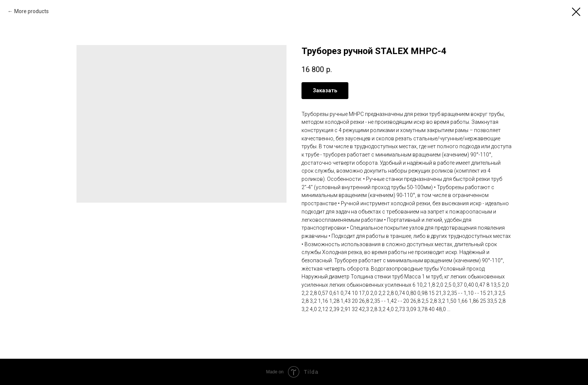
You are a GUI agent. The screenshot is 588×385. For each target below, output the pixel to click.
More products (31, 11)
